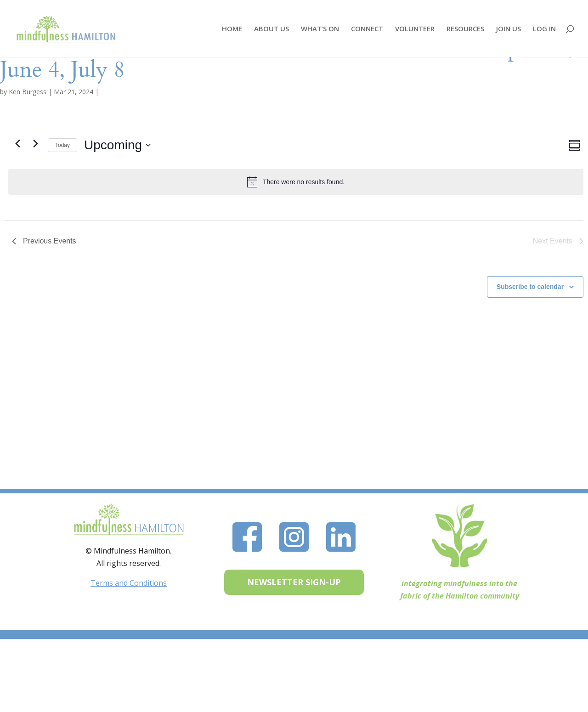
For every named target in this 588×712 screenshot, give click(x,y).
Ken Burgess (28, 92)
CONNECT (367, 29)
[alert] (296, 182)
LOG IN (544, 29)
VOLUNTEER (415, 29)
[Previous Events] (17, 143)
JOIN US (509, 29)
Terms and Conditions (129, 583)
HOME (232, 29)
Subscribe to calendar (530, 287)
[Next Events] (35, 143)
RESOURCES (465, 29)
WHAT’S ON (320, 29)
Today (62, 145)
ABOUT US (271, 29)
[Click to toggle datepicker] (117, 145)
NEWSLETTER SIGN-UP (294, 582)
